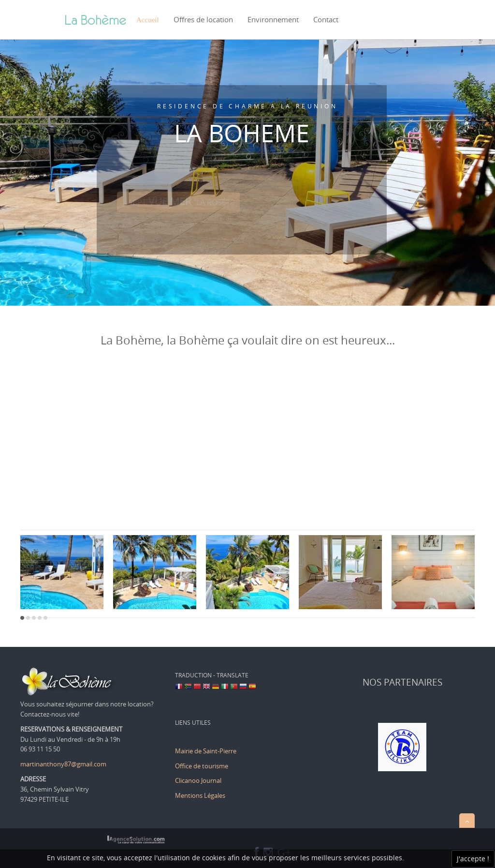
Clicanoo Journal (198, 780)
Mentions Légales (200, 795)
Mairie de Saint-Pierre (206, 751)
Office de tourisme (202, 766)
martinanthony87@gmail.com (63, 764)
